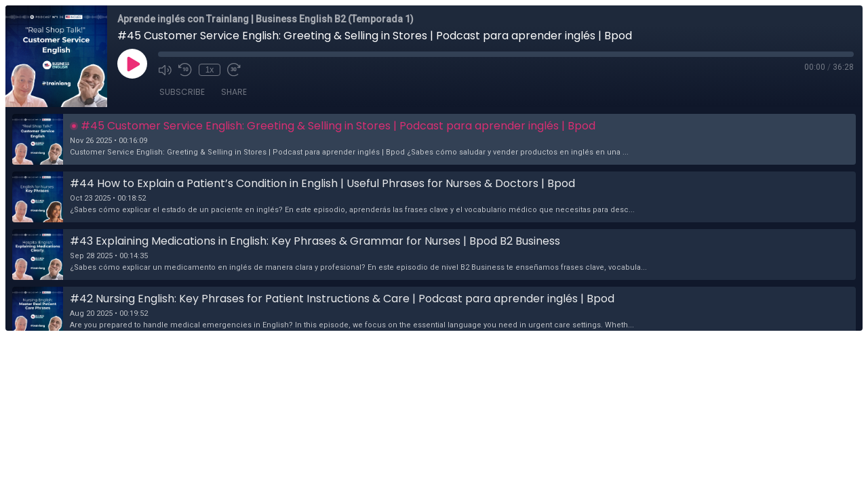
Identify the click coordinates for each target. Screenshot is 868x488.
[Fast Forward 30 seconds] (234, 70)
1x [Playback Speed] (210, 70)
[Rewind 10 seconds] (185, 70)
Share (234, 92)
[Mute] (165, 70)
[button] (434, 139)
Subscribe (182, 92)
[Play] (132, 64)
